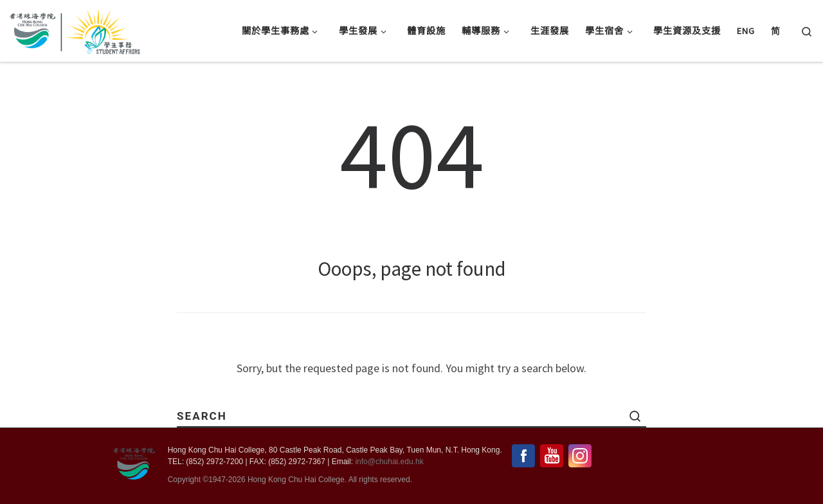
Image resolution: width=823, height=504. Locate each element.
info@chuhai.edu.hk (389, 462)
